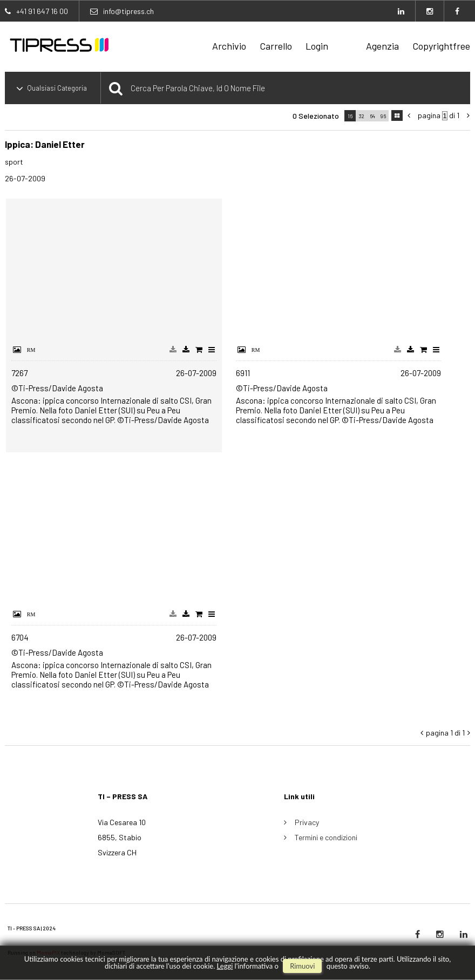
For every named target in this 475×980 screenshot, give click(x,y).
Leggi (225, 966)
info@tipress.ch (128, 11)
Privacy (307, 822)
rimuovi (302, 966)
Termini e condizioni (326, 837)
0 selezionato (316, 116)
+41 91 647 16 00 (42, 11)
